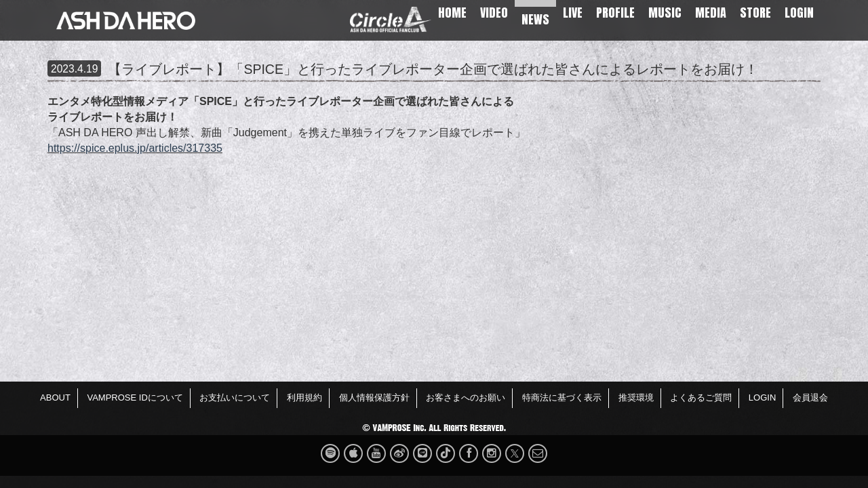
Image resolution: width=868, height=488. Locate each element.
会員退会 (810, 398)
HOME (452, 13)
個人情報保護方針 (374, 398)
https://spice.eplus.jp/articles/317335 (135, 148)
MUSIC (665, 13)
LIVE (573, 13)
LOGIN (799, 13)
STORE (755, 13)
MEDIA (711, 13)
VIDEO (494, 13)
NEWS (535, 19)
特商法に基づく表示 (562, 398)
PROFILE (615, 13)
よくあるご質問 (701, 398)
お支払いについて (235, 398)
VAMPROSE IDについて (135, 398)
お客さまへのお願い (466, 398)
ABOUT (55, 398)
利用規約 (304, 398)
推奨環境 (636, 398)
